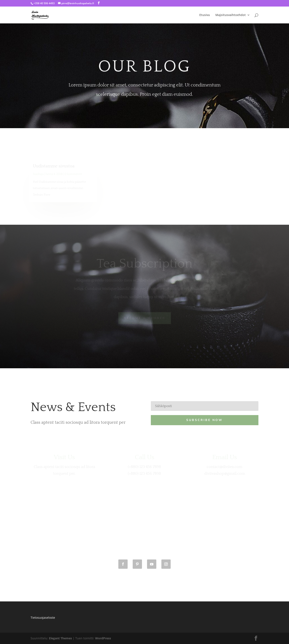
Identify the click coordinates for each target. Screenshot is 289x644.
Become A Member (145, 318)
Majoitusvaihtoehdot (231, 15)
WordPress (103, 638)
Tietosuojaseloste (43, 618)
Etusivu (205, 15)
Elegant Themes (60, 638)
